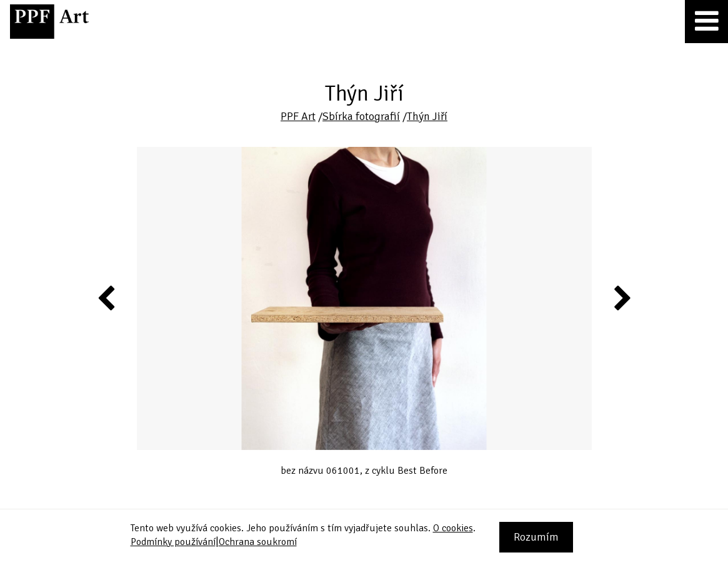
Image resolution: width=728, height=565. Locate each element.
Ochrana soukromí (258, 542)
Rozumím (536, 537)
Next (621, 297)
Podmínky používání (173, 542)
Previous (107, 297)
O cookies (453, 528)
